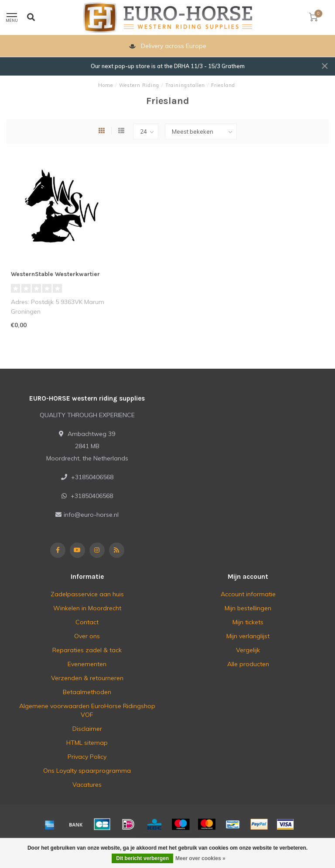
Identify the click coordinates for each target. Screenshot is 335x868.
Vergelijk (248, 650)
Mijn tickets (248, 622)
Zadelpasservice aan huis (87, 594)
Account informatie (248, 594)
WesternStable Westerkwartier (55, 274)
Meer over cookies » (200, 858)
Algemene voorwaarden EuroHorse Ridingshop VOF (87, 710)
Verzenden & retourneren (87, 678)
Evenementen (87, 664)
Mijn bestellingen (248, 608)
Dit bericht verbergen (142, 858)
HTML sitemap (87, 743)
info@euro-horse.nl (91, 515)
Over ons (87, 636)
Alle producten (248, 664)
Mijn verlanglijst (248, 636)
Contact (87, 622)
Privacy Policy (87, 757)
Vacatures (87, 785)
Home (106, 85)
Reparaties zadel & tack (87, 650)
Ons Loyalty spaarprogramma (87, 771)
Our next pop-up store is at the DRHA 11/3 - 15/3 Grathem (168, 66)
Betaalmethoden (87, 692)
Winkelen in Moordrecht (87, 608)
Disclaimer (87, 729)
